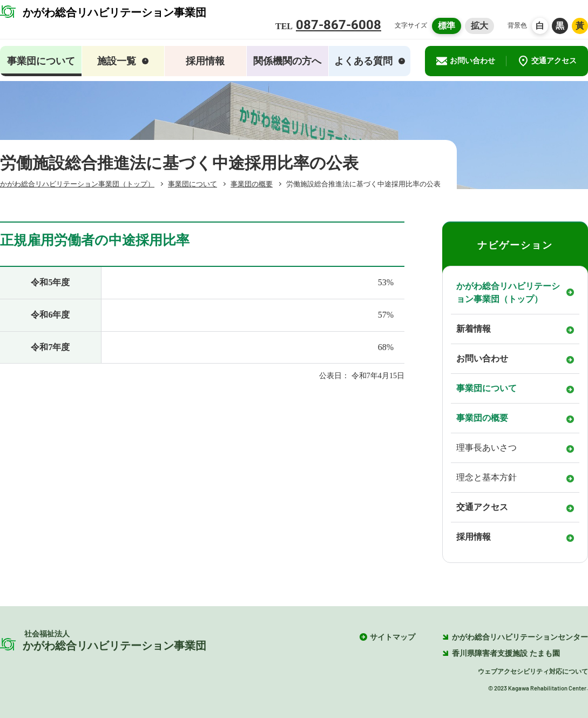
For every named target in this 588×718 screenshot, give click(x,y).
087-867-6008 (339, 25)
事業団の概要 (482, 418)
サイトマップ (393, 637)
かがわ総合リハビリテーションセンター (515, 637)
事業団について (486, 388)
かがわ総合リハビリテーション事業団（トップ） (508, 293)
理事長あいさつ (486, 448)
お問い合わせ (466, 61)
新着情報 (474, 329)
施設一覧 (123, 61)
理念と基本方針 (486, 477)
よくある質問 (370, 61)
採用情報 (205, 61)
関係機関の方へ (287, 61)
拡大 (479, 26)
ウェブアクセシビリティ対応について (533, 672)
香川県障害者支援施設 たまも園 (501, 653)
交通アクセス (547, 61)
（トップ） (77, 184)
